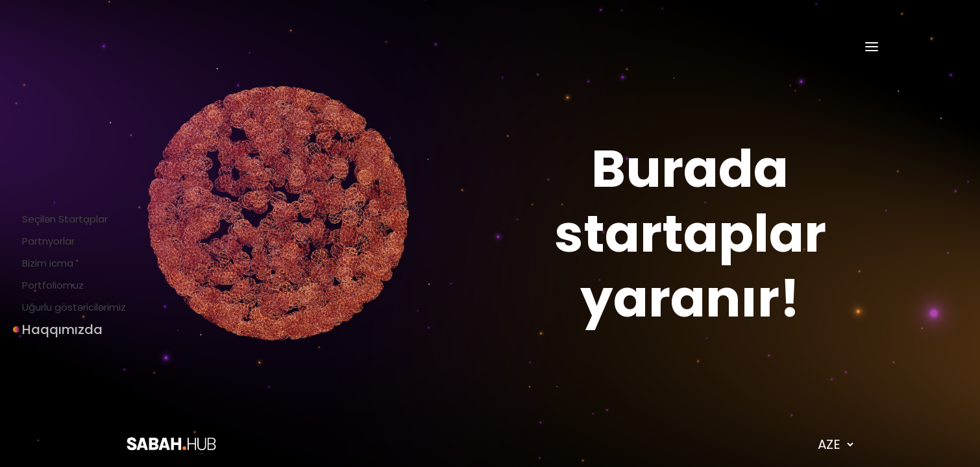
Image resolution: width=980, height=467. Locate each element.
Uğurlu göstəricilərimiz (69, 307)
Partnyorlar (44, 241)
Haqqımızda (46, 329)
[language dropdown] (835, 444)
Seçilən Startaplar (60, 219)
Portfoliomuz (48, 285)
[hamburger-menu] (872, 47)
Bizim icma (43, 263)
